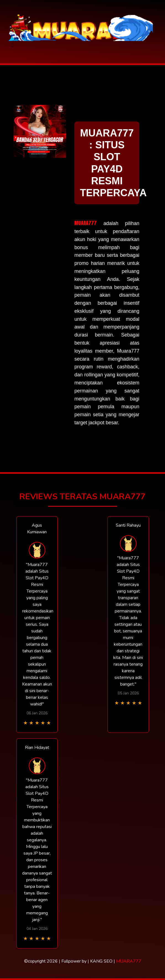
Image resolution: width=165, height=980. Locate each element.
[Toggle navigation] (13, 45)
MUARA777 (86, 223)
